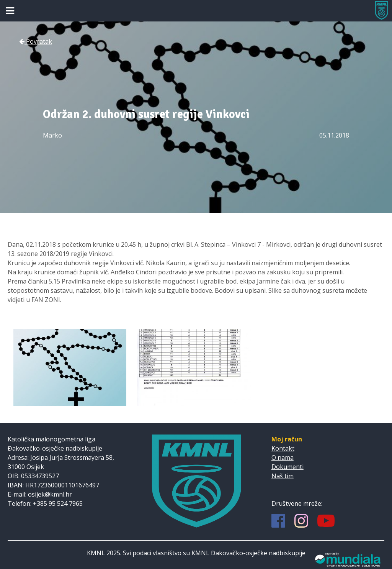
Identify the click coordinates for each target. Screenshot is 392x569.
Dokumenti (287, 467)
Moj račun (287, 439)
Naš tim (283, 476)
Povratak (36, 41)
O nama (283, 457)
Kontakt (283, 448)
